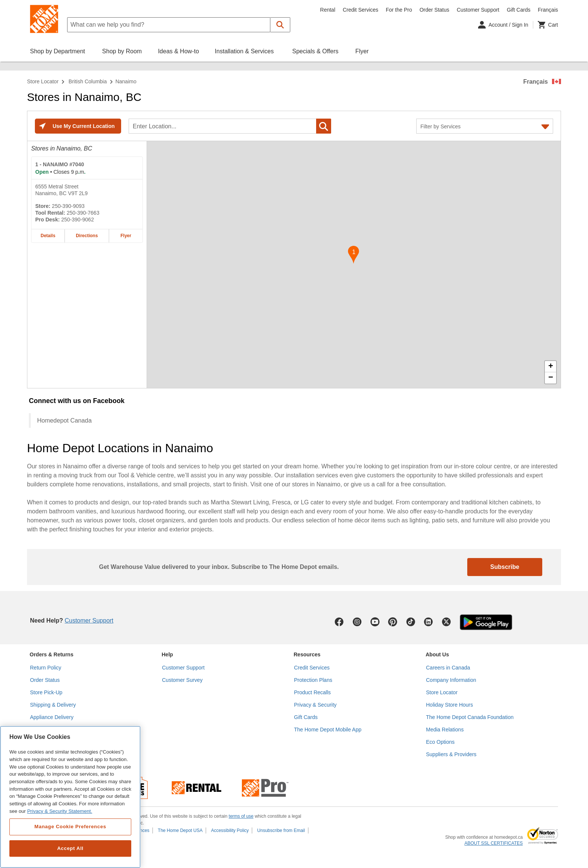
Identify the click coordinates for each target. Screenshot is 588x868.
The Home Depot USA (180, 830)
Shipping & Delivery (53, 705)
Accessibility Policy (230, 830)
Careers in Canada (448, 668)
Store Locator (43, 81)
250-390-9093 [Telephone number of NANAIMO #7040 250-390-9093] (68, 206)
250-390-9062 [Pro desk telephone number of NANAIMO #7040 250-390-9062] (77, 220)
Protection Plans (313, 680)
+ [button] (551, 367)
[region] (70, 797)
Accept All (70, 848)
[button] (280, 25)
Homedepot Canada (64, 420)
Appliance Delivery (52, 717)
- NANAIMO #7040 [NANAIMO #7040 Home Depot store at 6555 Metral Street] (60, 164)
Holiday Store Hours (449, 705)
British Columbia (88, 81)
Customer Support (478, 10)
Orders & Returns (52, 654)
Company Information (451, 680)
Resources (307, 654)
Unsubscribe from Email (281, 830)
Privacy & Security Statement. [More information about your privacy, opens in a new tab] (59, 811)
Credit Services (361, 10)
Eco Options (440, 742)
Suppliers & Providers (451, 754)
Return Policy (46, 668)
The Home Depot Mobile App (328, 730)
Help (167, 654)
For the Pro (399, 10)
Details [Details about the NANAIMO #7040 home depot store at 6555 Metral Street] (48, 236)
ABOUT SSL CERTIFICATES (493, 843)
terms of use (241, 816)
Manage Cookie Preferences (70, 827)
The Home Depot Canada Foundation (470, 717)
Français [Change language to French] (548, 10)
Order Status (434, 10)
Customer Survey (182, 680)
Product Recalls (312, 692)
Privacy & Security (315, 705)
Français (535, 82)
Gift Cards (518, 10)
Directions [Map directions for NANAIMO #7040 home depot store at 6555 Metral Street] (87, 236)
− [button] (551, 378)
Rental (328, 10)
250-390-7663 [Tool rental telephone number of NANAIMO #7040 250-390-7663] (83, 213)
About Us (437, 654)
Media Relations (445, 730)
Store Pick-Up (46, 692)
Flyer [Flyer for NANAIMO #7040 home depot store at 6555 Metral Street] (126, 236)
